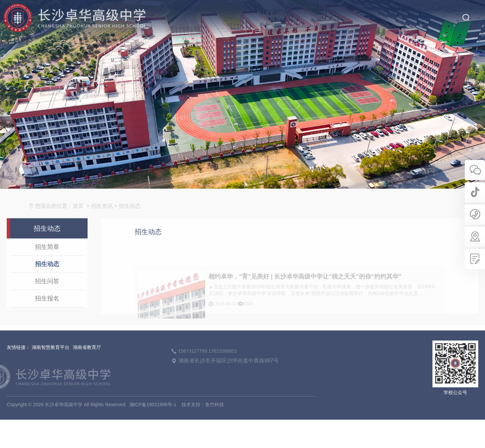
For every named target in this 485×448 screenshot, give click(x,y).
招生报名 (47, 307)
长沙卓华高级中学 (64, 414)
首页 (83, 215)
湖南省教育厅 (87, 356)
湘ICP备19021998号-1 (153, 414)
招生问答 (47, 290)
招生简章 (47, 256)
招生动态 (134, 215)
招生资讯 (106, 215)
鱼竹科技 (215, 414)
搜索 (466, 12)
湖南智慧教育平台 (51, 356)
